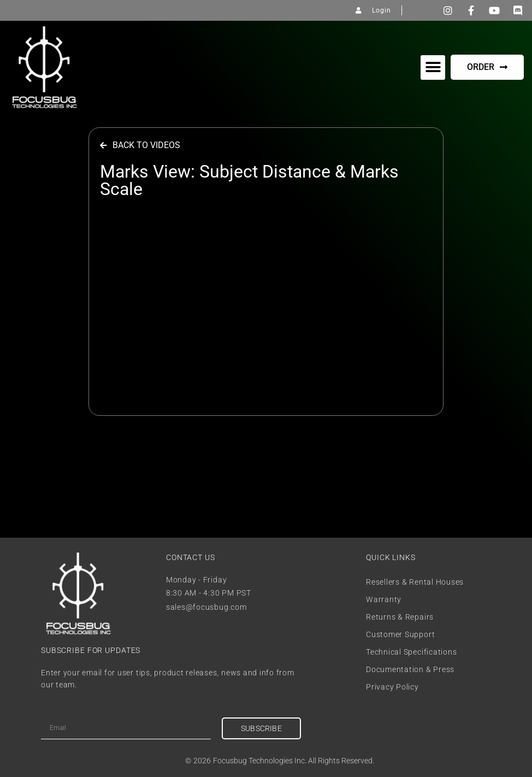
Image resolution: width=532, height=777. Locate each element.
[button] (433, 67)
